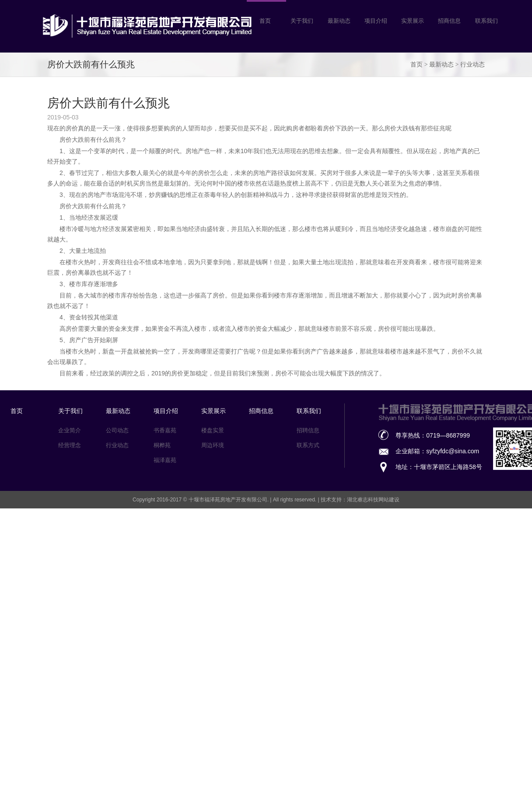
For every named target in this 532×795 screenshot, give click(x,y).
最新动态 (441, 65)
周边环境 (213, 445)
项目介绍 (166, 411)
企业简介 (70, 430)
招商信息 (261, 411)
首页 (416, 65)
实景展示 (213, 411)
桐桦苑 (162, 445)
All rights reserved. (296, 500)
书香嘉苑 (165, 430)
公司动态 (117, 430)
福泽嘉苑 (165, 460)
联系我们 (309, 411)
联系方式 (308, 445)
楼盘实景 (213, 430)
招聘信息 (308, 430)
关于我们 (70, 411)
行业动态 (472, 65)
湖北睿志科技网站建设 (373, 500)
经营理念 (70, 445)
